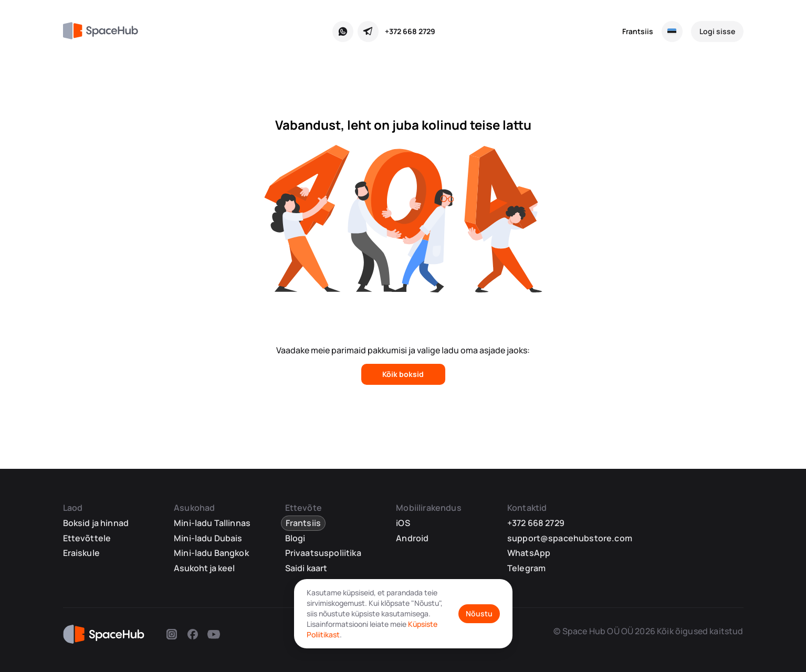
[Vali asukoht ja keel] (672, 31)
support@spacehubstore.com (570, 538)
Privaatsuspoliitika (323, 553)
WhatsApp (529, 553)
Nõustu (479, 613)
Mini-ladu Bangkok (211, 553)
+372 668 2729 (410, 31)
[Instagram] (172, 636)
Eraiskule (81, 553)
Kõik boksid (403, 374)
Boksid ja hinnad (96, 523)
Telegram (526, 568)
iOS (403, 523)
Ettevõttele (87, 538)
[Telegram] (368, 31)
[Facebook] (193, 636)
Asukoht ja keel (204, 568)
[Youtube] (214, 636)
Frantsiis (638, 31)
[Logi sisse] (717, 31)
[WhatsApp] (343, 31)
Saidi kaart (306, 568)
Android (412, 538)
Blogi (295, 538)
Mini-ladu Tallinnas (212, 523)
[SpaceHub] (104, 31)
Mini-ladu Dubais (208, 538)
